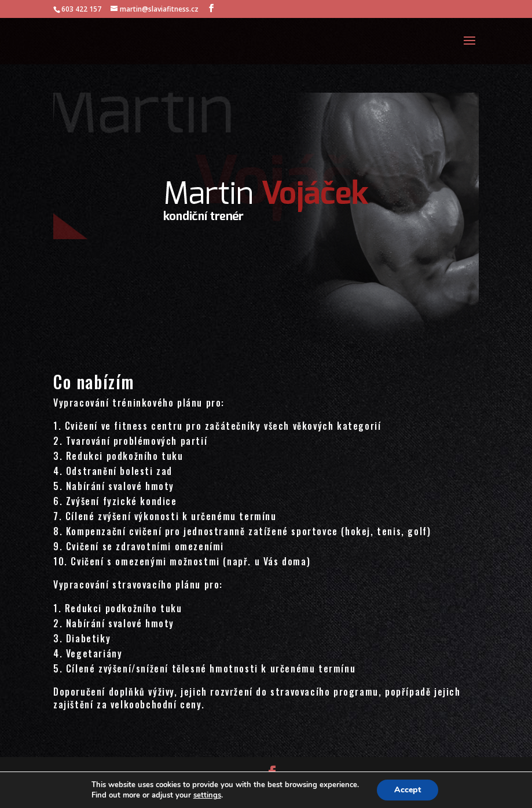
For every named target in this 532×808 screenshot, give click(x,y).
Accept (408, 790)
